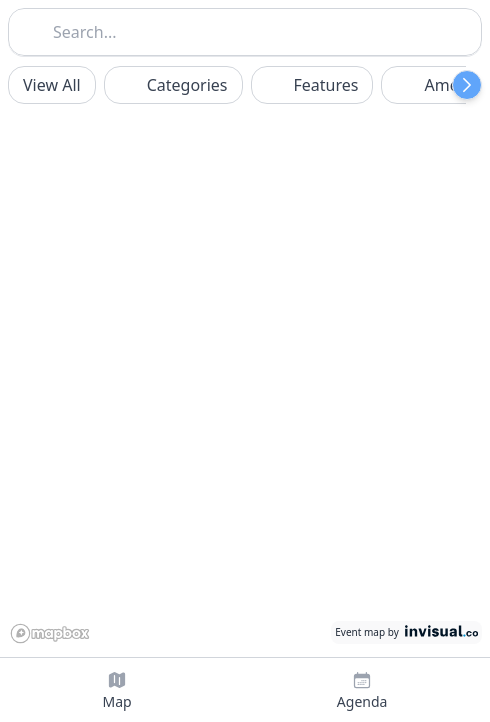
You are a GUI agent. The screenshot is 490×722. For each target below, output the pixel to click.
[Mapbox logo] (54, 631)
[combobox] (245, 30)
